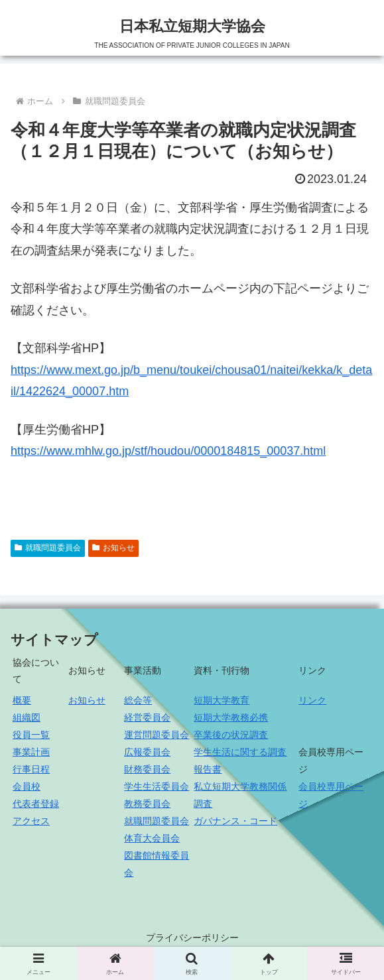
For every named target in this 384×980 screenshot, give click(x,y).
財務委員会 (147, 769)
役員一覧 (31, 735)
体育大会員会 (152, 838)
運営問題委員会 (157, 735)
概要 (22, 700)
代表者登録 (36, 804)
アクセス (31, 821)
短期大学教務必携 (231, 717)
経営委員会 (147, 717)
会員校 (27, 786)
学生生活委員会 (157, 786)
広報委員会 (147, 752)
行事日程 (31, 769)
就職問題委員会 (48, 548)
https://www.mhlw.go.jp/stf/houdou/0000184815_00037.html (168, 451)
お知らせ (113, 548)
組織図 (27, 717)
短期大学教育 (222, 700)
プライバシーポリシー (192, 938)
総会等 (138, 700)
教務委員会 (147, 804)
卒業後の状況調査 (231, 735)
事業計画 (31, 752)
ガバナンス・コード (235, 821)
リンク (312, 700)
